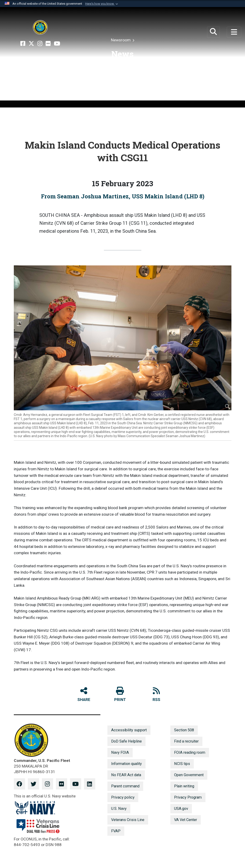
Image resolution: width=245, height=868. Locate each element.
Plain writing (184, 786)
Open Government (189, 775)
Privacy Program (188, 797)
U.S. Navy (119, 809)
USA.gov (181, 809)
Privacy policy (123, 797)
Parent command (125, 786)
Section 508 (184, 730)
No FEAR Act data (126, 775)
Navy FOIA (120, 752)
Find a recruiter (186, 741)
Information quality (126, 764)
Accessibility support (129, 730)
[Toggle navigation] (234, 32)
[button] (102, 4)
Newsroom (121, 40)
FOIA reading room (190, 752)
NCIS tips (182, 764)
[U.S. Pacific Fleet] (40, 27)
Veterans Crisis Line (128, 820)
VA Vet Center (186, 820)
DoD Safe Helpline (126, 741)
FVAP (116, 831)
